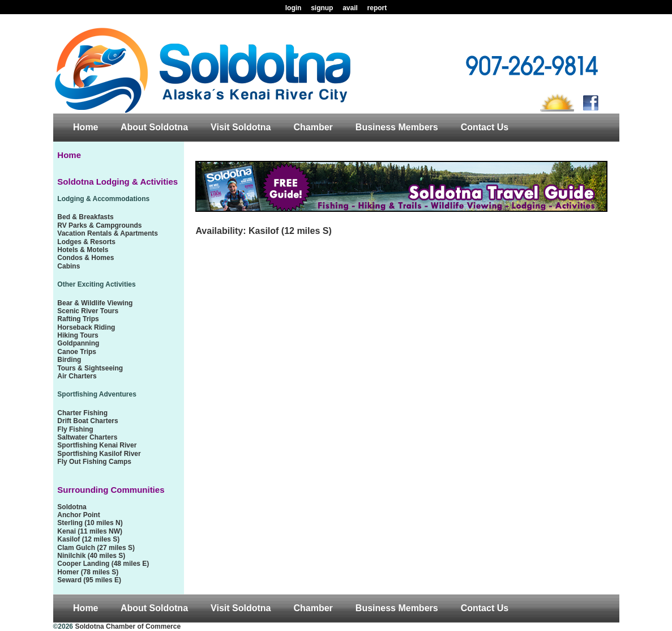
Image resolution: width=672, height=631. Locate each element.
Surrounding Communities (111, 490)
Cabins (69, 266)
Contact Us (485, 127)
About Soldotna (154, 127)
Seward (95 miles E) (89, 580)
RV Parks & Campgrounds (99, 225)
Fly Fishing (75, 429)
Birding (69, 360)
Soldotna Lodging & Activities (117, 182)
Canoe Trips (77, 352)
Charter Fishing (82, 413)
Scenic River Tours (88, 311)
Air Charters (77, 376)
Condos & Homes (85, 258)
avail (350, 8)
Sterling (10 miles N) (90, 523)
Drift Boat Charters (87, 421)
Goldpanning (78, 343)
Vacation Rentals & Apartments (108, 233)
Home (85, 127)
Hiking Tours (78, 335)
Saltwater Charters (87, 437)
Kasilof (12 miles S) (88, 539)
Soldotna (72, 507)
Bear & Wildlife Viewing (95, 303)
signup (322, 8)
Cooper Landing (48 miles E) (103, 564)
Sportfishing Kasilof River (99, 454)
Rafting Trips (78, 319)
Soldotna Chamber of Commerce (128, 626)
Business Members (397, 127)
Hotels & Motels (83, 250)
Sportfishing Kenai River (97, 445)
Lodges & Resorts (86, 242)
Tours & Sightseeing (90, 368)
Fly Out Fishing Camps (94, 462)
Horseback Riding (86, 327)
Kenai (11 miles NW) (90, 531)
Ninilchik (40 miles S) (91, 556)
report (377, 8)
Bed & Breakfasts (85, 217)
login (294, 8)
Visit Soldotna (241, 127)
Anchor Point (78, 515)
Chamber (313, 127)
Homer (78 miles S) (88, 572)
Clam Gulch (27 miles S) (96, 548)
